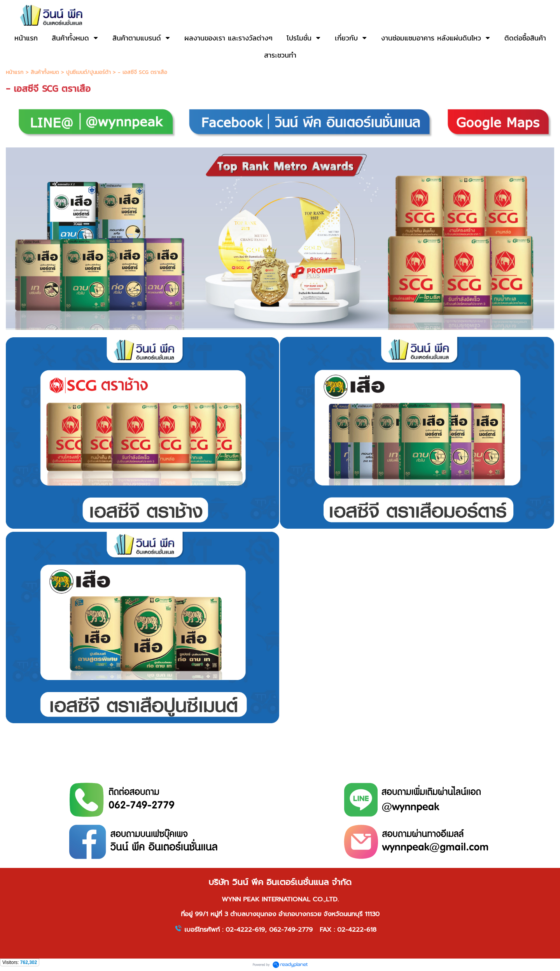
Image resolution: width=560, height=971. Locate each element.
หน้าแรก (15, 72)
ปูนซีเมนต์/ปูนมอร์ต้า (88, 72)
